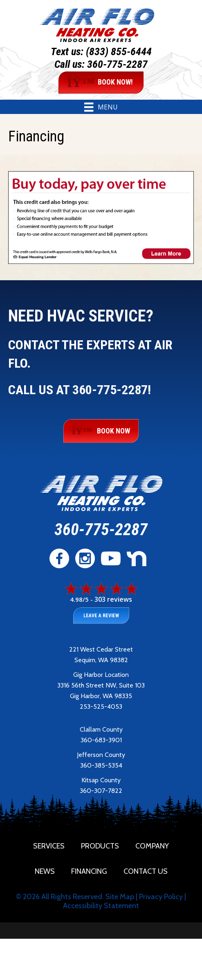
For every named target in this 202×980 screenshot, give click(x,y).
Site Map (120, 897)
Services (49, 846)
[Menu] (101, 107)
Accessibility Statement (101, 906)
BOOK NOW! (100, 83)
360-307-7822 (101, 791)
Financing (89, 871)
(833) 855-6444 (119, 51)
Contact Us (146, 871)
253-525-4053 (101, 707)
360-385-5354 (101, 765)
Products (100, 846)
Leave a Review (101, 616)
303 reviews (113, 599)
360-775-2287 (117, 64)
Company (152, 846)
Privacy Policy (161, 897)
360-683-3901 (101, 740)
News (45, 871)
